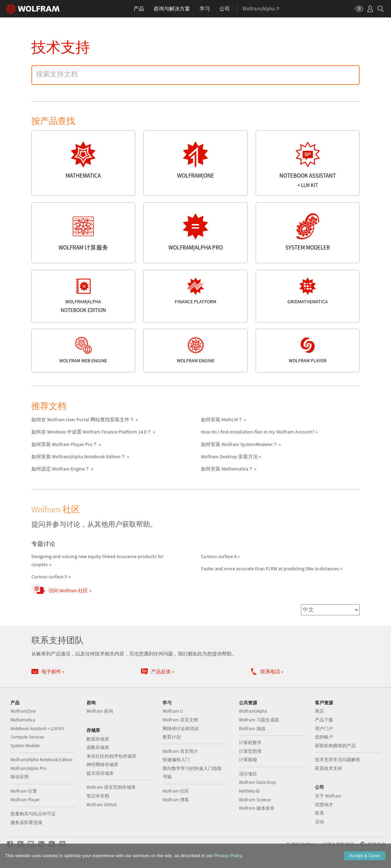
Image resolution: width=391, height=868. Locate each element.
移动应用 (20, 777)
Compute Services (27, 737)
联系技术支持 (329, 768)
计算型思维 (250, 751)
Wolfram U (173, 711)
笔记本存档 (98, 796)
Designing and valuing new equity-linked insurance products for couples (97, 560)
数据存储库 (98, 739)
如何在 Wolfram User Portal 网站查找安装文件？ (83, 420)
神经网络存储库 (102, 765)
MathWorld (249, 791)
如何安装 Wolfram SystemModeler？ (239, 444)
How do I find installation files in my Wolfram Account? (258, 432)
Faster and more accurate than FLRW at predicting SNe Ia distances (270, 569)
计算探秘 (248, 760)
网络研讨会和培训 (181, 729)
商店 (319, 711)
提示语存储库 (100, 773)
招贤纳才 (324, 805)
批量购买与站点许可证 (33, 814)
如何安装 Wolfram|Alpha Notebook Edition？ (78, 457)
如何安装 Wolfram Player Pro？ (64, 444)
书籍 (167, 777)
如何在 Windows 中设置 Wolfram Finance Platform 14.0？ (91, 432)
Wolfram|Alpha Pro (28, 768)
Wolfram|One (23, 711)
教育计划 (172, 737)
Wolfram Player (25, 800)
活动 (319, 822)
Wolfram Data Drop (257, 782)
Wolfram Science (255, 800)
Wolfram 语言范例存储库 (111, 787)
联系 (319, 813)
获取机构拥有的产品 (335, 746)
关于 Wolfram (328, 796)
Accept (365, 856)
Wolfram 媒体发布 (257, 808)
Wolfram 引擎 (24, 791)
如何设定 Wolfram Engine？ (61, 469)
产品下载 (324, 720)
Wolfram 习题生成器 (259, 720)
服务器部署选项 (26, 822)
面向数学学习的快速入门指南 (192, 768)
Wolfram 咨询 (100, 711)
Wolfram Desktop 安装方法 (229, 457)
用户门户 (324, 729)
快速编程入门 (176, 760)
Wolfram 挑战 (252, 729)
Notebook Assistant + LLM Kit (37, 729)
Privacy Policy (228, 856)
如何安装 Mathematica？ (227, 469)
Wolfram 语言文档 (180, 720)
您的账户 (324, 737)
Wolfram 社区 (176, 791)
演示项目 (248, 774)
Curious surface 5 (49, 577)
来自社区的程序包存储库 (111, 756)
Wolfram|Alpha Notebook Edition (41, 760)
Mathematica (23, 720)
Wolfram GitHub (102, 805)
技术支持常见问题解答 (338, 760)
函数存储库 (98, 747)
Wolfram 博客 (176, 800)
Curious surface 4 (219, 556)
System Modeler (25, 746)
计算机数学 (250, 743)
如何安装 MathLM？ (222, 420)
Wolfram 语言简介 (180, 751)
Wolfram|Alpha (253, 711)
